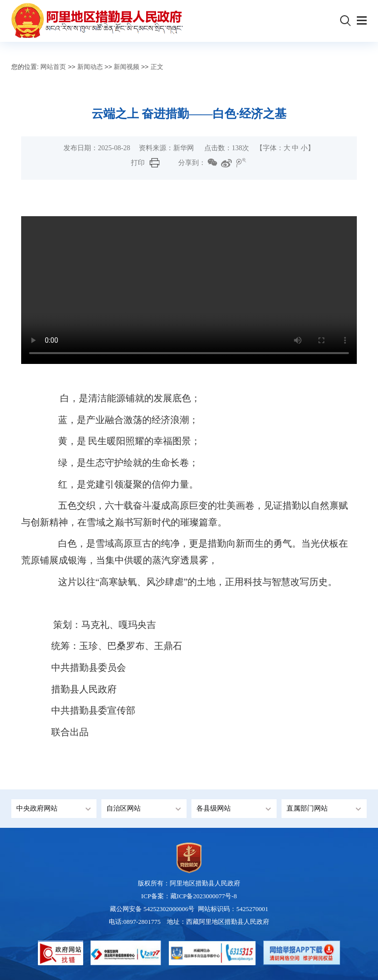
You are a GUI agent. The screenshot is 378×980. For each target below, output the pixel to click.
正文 (157, 67)
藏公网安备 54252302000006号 (153, 909)
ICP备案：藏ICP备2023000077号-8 (189, 896)
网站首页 (53, 67)
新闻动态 (90, 67)
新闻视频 (126, 67)
